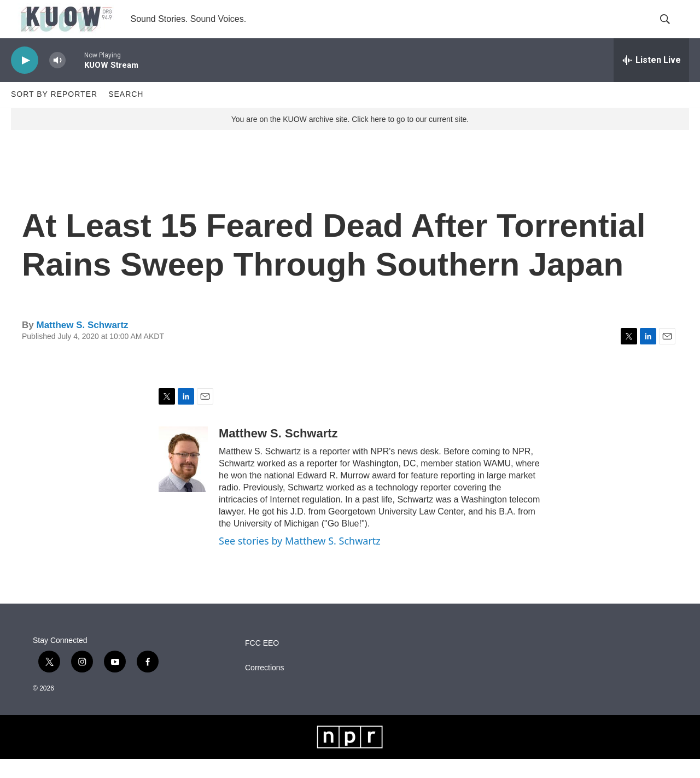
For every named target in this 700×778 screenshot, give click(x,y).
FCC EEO (262, 662)
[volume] (57, 80)
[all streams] (651, 79)
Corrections (265, 687)
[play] (25, 80)
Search (126, 114)
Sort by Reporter (54, 114)
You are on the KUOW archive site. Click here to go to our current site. (350, 138)
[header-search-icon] (672, 29)
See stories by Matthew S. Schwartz (300, 560)
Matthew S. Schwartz (82, 344)
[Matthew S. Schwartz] (183, 478)
